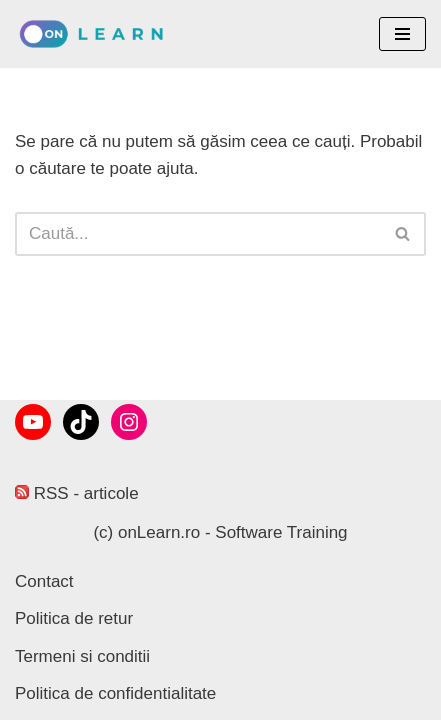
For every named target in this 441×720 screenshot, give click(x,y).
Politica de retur (74, 618)
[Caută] (198, 234)
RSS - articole (77, 493)
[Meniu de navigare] (402, 34)
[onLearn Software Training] (97, 34)
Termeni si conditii (82, 656)
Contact (44, 581)
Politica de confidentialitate (115, 693)
